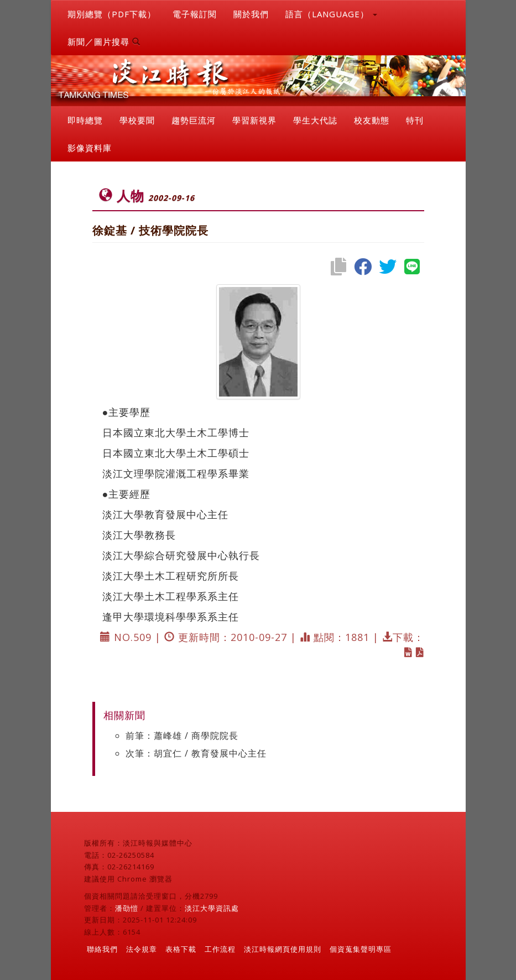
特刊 (415, 120)
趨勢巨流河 (194, 120)
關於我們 (251, 14)
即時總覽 (85, 120)
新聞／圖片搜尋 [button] (104, 41)
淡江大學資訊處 (212, 908)
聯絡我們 (102, 949)
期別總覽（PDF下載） (112, 14)
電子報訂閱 (195, 14)
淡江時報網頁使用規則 (283, 949)
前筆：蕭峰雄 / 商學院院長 (182, 736)
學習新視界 (254, 120)
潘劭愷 (127, 908)
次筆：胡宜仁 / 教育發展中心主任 (196, 753)
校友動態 (372, 120)
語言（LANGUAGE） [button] (331, 14)
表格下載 (181, 949)
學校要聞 (137, 120)
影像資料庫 (90, 148)
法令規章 (142, 949)
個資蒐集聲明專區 (361, 949)
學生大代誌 (315, 120)
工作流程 (220, 949)
